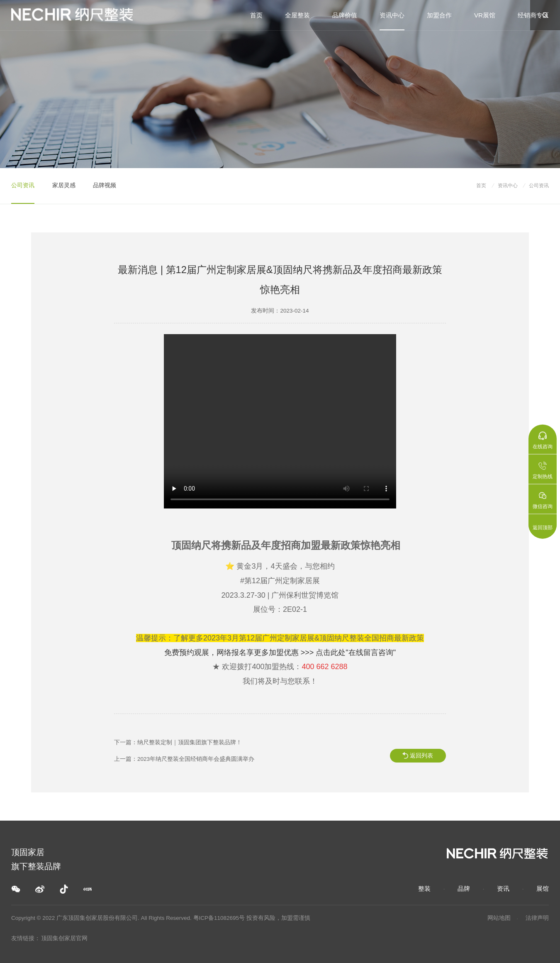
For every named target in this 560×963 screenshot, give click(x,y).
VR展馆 (485, 15)
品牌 (464, 888)
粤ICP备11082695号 (219, 918)
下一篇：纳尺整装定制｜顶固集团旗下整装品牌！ (178, 742)
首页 (256, 15)
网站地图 (499, 918)
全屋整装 (297, 15)
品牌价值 (345, 15)
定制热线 (543, 470)
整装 (424, 888)
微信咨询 (543, 500)
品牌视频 (105, 185)
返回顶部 (543, 528)
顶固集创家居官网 (64, 938)
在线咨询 (543, 441)
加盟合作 (439, 15)
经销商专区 (533, 15)
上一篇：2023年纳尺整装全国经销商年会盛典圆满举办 (184, 759)
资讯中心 (392, 15)
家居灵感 (64, 185)
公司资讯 (23, 185)
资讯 (503, 888)
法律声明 (537, 918)
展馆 (543, 888)
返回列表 (421, 756)
